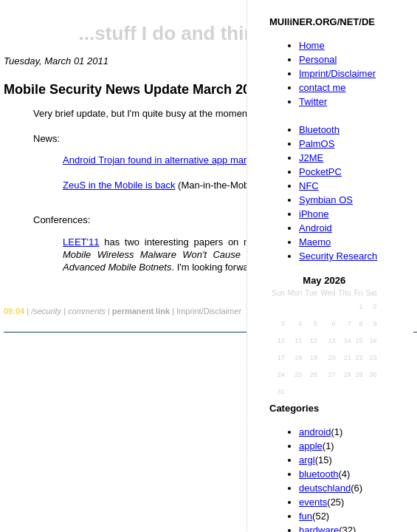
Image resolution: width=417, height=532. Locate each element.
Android (316, 228)
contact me (323, 88)
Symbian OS (326, 200)
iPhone (314, 214)
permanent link (141, 311)
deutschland (325, 488)
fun (306, 516)
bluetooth (319, 474)
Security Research (338, 256)
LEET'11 (81, 242)
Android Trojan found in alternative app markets (163, 160)
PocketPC (320, 172)
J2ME (311, 158)
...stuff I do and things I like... (211, 33)
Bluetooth (319, 130)
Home (312, 45)
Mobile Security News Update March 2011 (134, 89)
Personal (318, 59)
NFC (309, 186)
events (313, 502)
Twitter (313, 102)
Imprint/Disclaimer (337, 74)
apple (311, 446)
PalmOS (317, 144)
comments (87, 311)
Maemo (315, 242)
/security (46, 311)
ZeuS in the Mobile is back (119, 185)
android (315, 432)
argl (307, 460)
